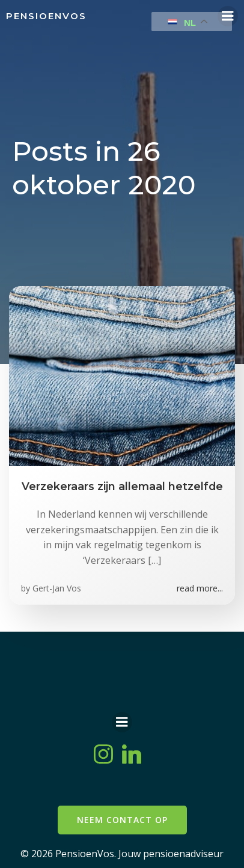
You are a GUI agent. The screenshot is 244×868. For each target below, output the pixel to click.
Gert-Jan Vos (57, 588)
